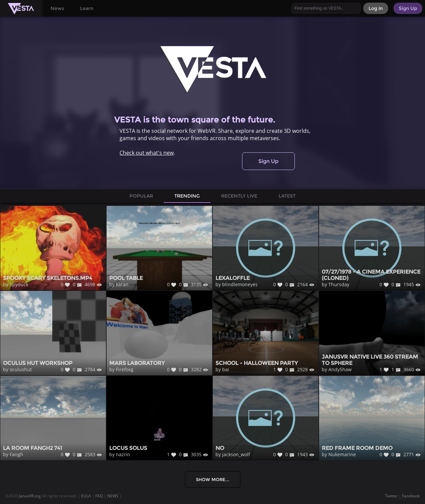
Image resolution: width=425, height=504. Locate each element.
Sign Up (268, 161)
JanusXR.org (30, 496)
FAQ (99, 496)
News (57, 8)
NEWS (113, 496)
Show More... (213, 479)
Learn (87, 8)
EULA (86, 496)
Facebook (411, 496)
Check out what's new (147, 153)
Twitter (391, 496)
